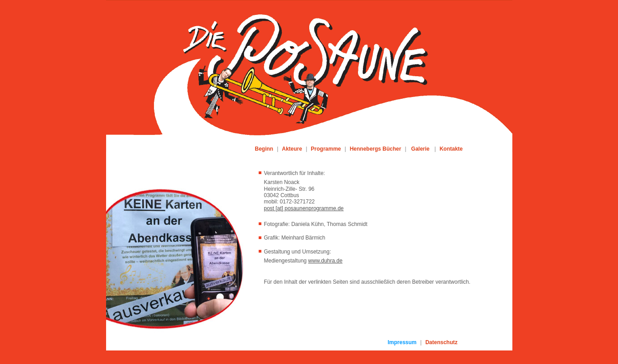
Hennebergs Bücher (376, 149)
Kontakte (451, 149)
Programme (326, 149)
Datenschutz (441, 342)
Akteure (292, 149)
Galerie (421, 149)
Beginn (264, 149)
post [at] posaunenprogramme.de (304, 208)
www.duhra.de (325, 261)
